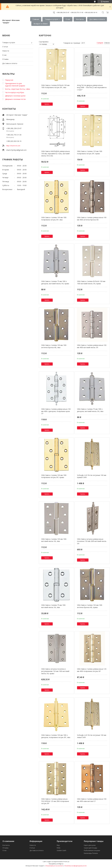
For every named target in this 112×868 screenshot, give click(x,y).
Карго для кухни (90, 845)
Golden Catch (61, 850)
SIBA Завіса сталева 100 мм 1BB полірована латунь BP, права (54, 476)
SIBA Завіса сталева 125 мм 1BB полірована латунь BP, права (90, 152)
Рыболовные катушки (92, 850)
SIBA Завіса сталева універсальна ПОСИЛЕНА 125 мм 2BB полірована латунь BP (55, 801)
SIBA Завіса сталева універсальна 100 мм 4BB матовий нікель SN (92, 346)
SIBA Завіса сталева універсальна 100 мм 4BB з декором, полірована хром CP (56, 411)
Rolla (59, 848)
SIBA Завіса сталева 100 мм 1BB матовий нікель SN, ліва (54, 540)
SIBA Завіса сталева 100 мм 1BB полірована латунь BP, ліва (54, 219)
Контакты (80, 19)
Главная (36, 19)
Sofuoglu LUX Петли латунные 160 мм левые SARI (92, 736)
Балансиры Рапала (91, 853)
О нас (68, 19)
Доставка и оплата (97, 19)
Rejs (58, 845)
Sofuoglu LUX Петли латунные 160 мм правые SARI (92, 476)
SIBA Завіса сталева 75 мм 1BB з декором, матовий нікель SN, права (55, 282)
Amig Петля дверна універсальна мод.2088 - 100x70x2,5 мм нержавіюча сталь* (92, 87)
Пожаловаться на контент (54, 866)
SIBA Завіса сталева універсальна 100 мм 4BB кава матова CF (92, 800)
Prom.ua (66, 861)
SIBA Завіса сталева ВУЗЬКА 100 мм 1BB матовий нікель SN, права (91, 282)
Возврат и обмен (41, 24)
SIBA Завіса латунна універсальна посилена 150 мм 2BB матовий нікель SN (92, 541)
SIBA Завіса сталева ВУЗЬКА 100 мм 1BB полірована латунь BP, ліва (55, 86)
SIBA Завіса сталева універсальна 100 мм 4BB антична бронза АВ (92, 219)
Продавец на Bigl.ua (56, 864)
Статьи (5, 47)
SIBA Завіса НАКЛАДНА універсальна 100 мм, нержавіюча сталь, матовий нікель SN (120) (55, 154)
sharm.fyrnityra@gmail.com (16, 150)
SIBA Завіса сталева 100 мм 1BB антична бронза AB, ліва (54, 346)
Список (107, 43)
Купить (47, 104)
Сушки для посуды (91, 848)
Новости (6, 51)
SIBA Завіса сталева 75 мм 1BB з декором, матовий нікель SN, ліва (90, 410)
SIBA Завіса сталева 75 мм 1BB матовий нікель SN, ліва (53, 606)
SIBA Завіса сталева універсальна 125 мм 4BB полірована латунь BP (92, 670)
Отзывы (5, 59)
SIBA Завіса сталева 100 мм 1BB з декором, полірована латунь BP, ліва (56, 736)
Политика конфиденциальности (76, 866)
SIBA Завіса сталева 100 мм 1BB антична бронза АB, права (90, 606)
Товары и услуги (51, 19)
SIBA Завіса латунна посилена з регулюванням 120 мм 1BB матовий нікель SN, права (55, 671)
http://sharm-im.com (13, 146)
